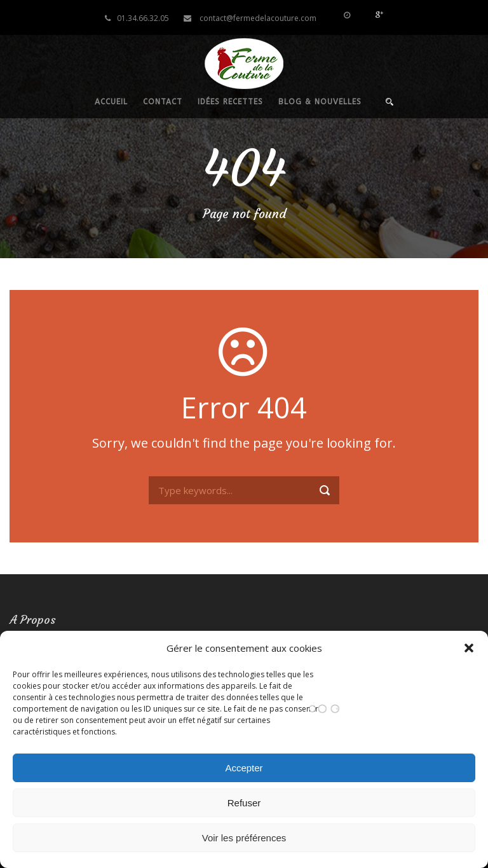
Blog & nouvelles (320, 102)
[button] (469, 648)
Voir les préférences (244, 838)
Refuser (244, 803)
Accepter (244, 768)
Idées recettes (230, 102)
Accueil (111, 102)
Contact (163, 102)
